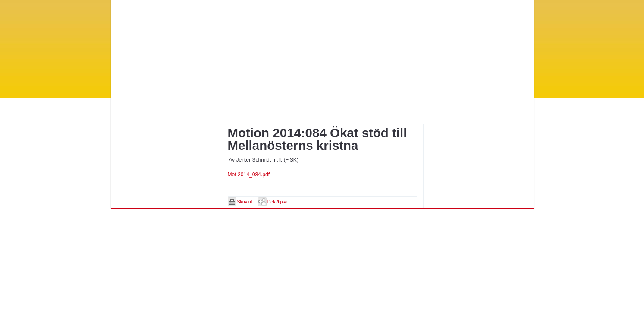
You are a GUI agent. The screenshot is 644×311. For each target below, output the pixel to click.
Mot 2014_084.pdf (249, 175)
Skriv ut (245, 202)
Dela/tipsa (278, 202)
